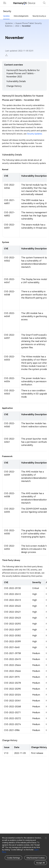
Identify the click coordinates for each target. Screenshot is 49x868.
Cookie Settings (13, 858)
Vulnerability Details (16, 81)
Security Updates (35, 134)
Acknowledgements (21, 16)
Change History (14, 86)
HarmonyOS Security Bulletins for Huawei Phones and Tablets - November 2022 (23, 73)
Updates (6, 16)
